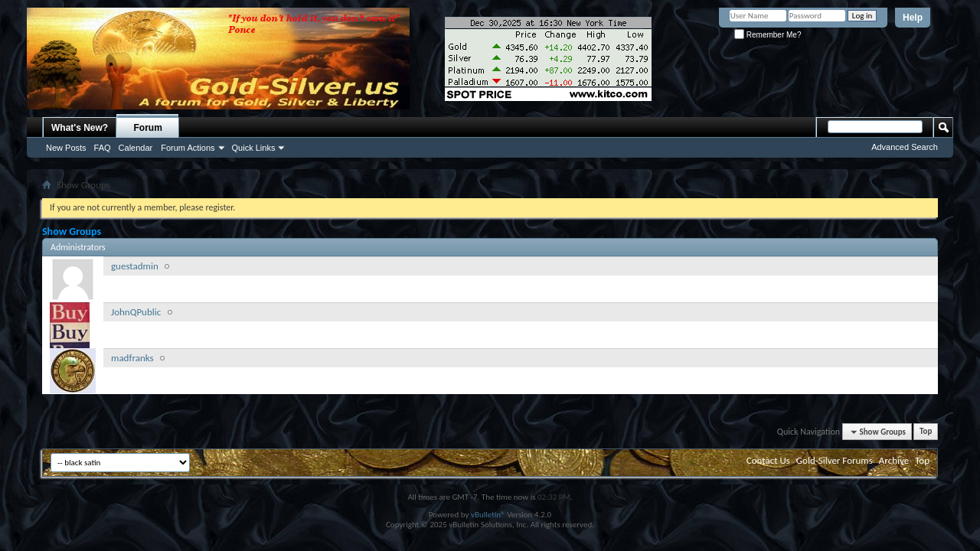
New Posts (66, 148)
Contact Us (768, 460)
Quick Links (254, 148)
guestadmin (135, 266)
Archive (894, 460)
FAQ (103, 148)
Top (926, 432)
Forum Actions (188, 148)
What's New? (80, 128)
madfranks (132, 358)
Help (913, 18)
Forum (148, 128)
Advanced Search (905, 147)
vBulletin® (488, 515)
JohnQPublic (136, 312)
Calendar (136, 148)
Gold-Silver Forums (835, 460)
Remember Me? (768, 35)
